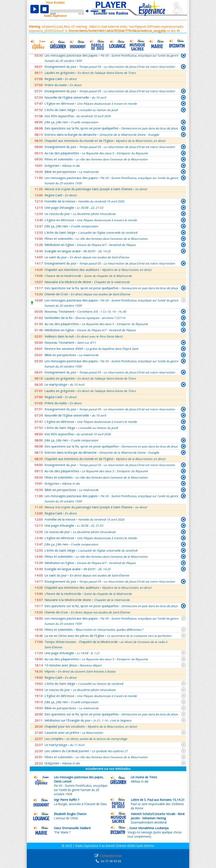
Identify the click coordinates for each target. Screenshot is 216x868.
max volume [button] (104, 11)
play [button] (35, 9)
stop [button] (45, 9)
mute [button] (89, 11)
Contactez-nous (111, 856)
